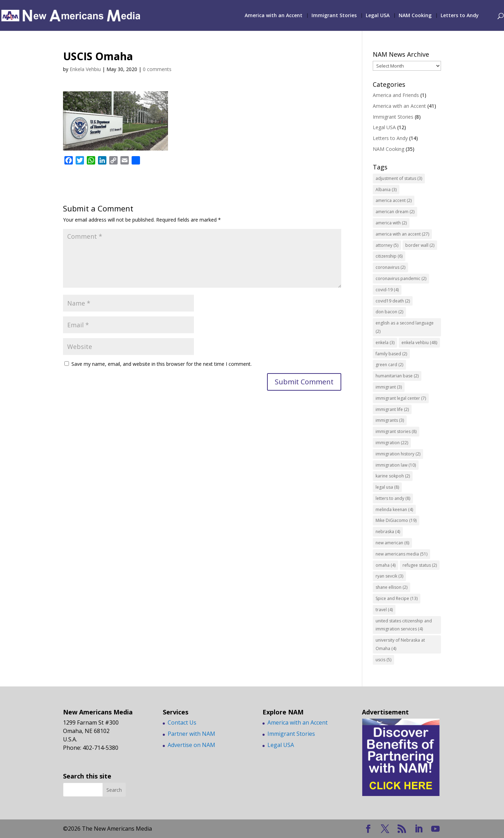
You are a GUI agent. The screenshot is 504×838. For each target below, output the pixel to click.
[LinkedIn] (419, 829)
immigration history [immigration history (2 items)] (398, 454)
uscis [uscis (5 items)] (383, 660)
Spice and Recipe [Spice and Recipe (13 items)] (397, 598)
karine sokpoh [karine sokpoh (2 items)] (393, 476)
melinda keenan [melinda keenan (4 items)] (394, 509)
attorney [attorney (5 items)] (387, 245)
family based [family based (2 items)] (391, 354)
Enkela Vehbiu (85, 69)
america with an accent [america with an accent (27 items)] (402, 234)
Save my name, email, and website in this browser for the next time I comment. (162, 364)
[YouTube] (435, 829)
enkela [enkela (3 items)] (385, 343)
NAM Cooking (415, 16)
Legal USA (378, 16)
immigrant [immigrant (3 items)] (389, 387)
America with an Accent (274, 16)
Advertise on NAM (191, 745)
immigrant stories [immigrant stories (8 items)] (396, 431)
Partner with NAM (191, 734)
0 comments (157, 69)
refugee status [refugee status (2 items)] (420, 565)
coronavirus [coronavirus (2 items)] (390, 267)
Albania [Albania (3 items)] (386, 190)
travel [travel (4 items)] (384, 610)
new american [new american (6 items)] (392, 543)
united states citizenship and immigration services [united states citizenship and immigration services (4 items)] (404, 625)
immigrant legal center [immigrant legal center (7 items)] (401, 398)
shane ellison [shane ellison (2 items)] (391, 587)
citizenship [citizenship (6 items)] (389, 256)
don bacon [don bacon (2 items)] (389, 312)
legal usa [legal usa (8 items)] (387, 487)
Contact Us (182, 722)
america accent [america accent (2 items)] (394, 200)
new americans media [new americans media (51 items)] (401, 554)
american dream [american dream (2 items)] (395, 212)
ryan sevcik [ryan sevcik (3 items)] (389, 576)
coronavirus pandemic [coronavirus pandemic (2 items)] (401, 278)
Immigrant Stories (334, 16)
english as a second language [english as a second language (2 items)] (405, 327)
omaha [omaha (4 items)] (386, 565)
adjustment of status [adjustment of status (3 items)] (399, 178)
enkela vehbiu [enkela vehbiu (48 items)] (419, 343)
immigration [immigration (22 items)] (392, 443)
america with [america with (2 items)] (391, 223)
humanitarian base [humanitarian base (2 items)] (397, 376)
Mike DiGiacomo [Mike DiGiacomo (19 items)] (396, 520)
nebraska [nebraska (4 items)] (388, 532)
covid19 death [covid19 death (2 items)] (393, 301)
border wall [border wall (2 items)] (420, 245)
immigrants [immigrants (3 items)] (390, 420)
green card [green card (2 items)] (389, 365)
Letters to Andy (460, 16)
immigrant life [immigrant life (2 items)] (392, 409)
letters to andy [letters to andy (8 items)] (393, 498)
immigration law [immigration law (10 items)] (396, 465)
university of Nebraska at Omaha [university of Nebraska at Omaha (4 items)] (400, 644)
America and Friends (396, 95)
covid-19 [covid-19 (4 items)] (387, 290)
